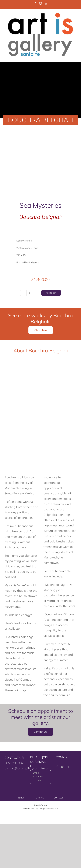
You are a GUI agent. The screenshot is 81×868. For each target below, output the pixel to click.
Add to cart (51, 293)
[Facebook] (57, 766)
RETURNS (39, 798)
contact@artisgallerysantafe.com (27, 768)
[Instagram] (62, 766)
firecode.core (53, 809)
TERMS (21, 798)
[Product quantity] (29, 293)
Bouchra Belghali (40, 217)
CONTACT (59, 798)
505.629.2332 (14, 763)
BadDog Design (38, 809)
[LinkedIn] (67, 766)
